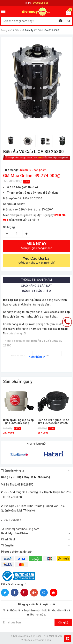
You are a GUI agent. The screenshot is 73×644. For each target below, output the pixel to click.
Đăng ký (63, 622)
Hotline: (36, 3)
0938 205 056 (13, 520)
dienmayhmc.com (41, 640)
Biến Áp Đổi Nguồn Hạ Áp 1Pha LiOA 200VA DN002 (53, 422)
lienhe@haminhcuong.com (22, 529)
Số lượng (9, 227)
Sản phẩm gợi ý (18, 381)
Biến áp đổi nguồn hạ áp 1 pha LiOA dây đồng (18, 422)
